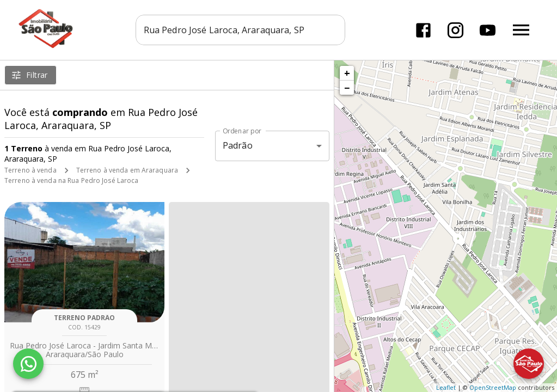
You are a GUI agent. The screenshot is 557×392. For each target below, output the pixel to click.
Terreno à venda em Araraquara (127, 170)
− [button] (347, 88)
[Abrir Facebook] (423, 30)
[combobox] (240, 30)
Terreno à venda (30, 170)
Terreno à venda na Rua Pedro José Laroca (72, 180)
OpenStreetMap (493, 387)
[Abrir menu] (521, 30)
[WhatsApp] (28, 364)
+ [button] (347, 73)
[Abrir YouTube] (488, 30)
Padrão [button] (238, 145)
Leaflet (446, 387)
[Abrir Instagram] (455, 30)
